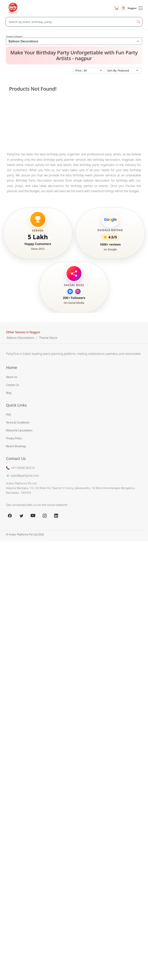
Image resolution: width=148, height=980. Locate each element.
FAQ (8, 415)
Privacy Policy (14, 438)
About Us (11, 377)
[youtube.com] (33, 516)
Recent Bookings (16, 446)
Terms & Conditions (18, 422)
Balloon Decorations (21, 338)
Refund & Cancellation (19, 430)
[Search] (70, 22)
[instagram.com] (45, 516)
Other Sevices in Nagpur (23, 332)
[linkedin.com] (56, 516)
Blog (9, 393)
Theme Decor (48, 338)
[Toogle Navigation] (140, 8)
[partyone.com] (13, 8)
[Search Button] (138, 22)
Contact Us (13, 385)
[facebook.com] (10, 516)
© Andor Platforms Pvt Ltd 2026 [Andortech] (25, 534)
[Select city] (129, 8)
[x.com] (21, 516)
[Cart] (116, 8)
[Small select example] (89, 70)
